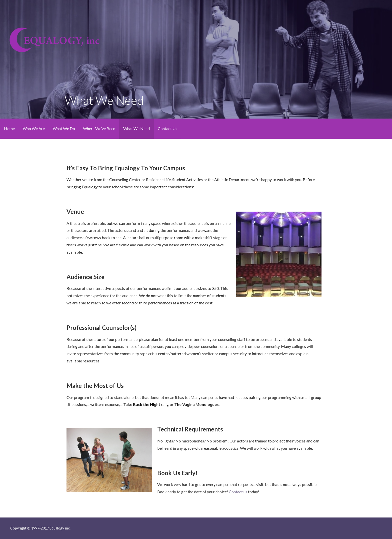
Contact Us (167, 128)
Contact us (238, 492)
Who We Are (34, 128)
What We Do (64, 128)
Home (9, 128)
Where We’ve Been (99, 128)
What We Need (136, 128)
